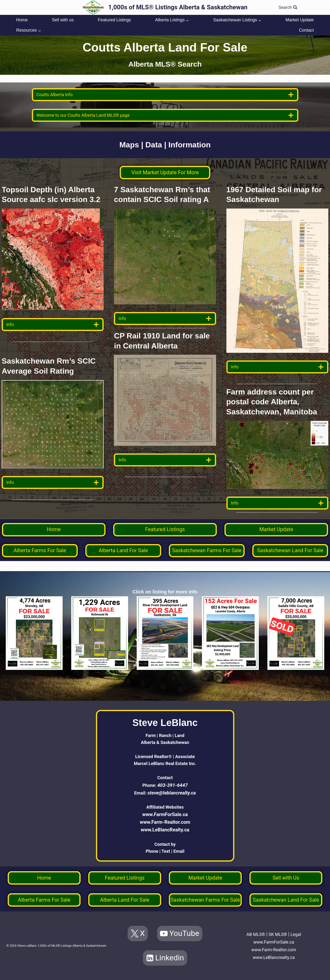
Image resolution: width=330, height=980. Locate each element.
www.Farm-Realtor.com (165, 820)
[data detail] (53, 325)
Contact (306, 30)
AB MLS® (254, 934)
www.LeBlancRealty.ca (165, 828)
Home (22, 20)
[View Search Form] (288, 8)
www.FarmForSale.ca (165, 812)
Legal (298, 934)
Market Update (300, 20)
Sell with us (63, 20)
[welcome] (165, 115)
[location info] (165, 95)
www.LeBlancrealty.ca (274, 957)
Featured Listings (114, 20)
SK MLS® (278, 934)
